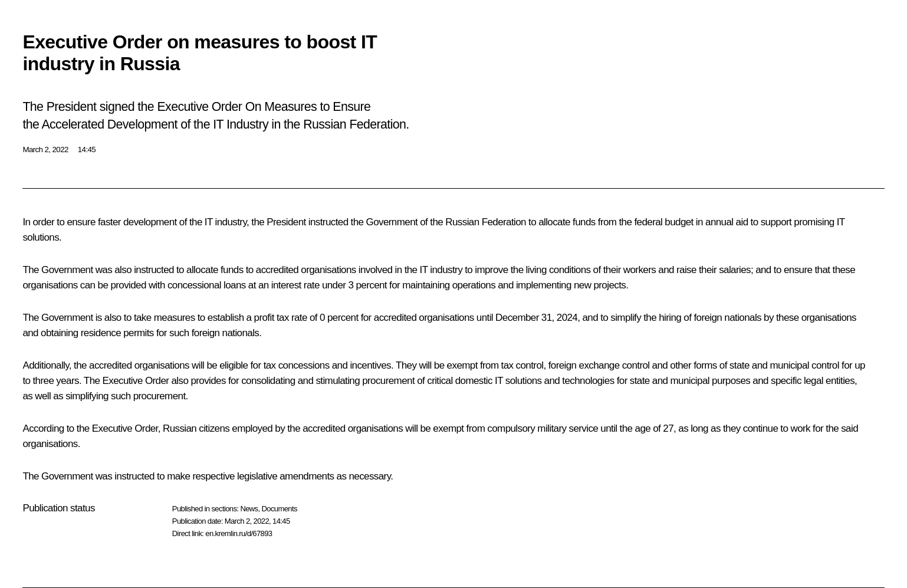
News (249, 509)
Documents (280, 509)
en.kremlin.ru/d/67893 (239, 533)
